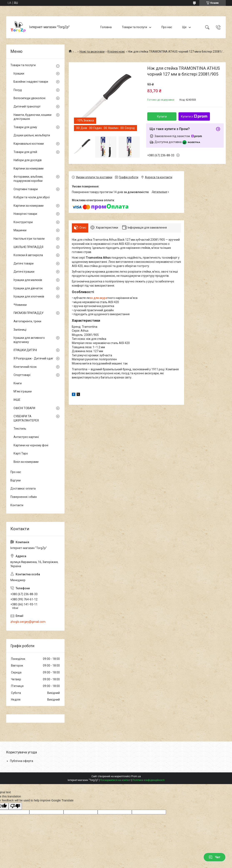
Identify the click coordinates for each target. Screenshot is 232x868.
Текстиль (20, 429)
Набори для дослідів (28, 160)
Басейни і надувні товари (31, 82)
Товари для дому (25, 127)
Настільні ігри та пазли (29, 239)
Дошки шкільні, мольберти (32, 135)
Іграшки (19, 73)
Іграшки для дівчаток (28, 288)
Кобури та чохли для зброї (32, 197)
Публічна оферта (22, 761)
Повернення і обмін (24, 497)
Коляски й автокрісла (28, 255)
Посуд (18, 90)
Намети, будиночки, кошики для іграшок (32, 117)
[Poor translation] (15, 806)
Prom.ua (136, 776)
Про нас (167, 27)
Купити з (194, 116)
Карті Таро (21, 453)
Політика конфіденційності (149, 780)
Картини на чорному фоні (31, 445)
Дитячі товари (24, 263)
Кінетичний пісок (25, 367)
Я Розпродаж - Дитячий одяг (33, 358)
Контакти (17, 505)
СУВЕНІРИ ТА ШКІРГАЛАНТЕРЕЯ (26, 418)
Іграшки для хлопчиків (29, 296)
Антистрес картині (26, 437)
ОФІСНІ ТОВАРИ (24, 408)
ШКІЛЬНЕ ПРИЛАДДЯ (28, 247)
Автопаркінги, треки (27, 321)
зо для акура (99, 298)
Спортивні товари (26, 189)
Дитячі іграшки (24, 272)
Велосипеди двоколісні (29, 98)
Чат (215, 857)
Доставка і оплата (23, 488)
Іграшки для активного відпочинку (29, 340)
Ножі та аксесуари (92, 52)
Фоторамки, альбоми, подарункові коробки (28, 179)
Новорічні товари (25, 214)
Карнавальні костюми (29, 144)
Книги (18, 383)
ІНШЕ (17, 400)
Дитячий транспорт (27, 106)
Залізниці (20, 330)
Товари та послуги (134, 27)
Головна (106, 27)
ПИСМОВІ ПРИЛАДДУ (29, 313)
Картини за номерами (29, 168)
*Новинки (20, 305)
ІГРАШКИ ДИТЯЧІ (25, 350)
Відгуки (16, 480)
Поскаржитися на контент (115, 780)
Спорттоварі (22, 375)
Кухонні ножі (116, 52)
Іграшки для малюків (28, 280)
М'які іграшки (23, 391)
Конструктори (23, 222)
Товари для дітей (25, 152)
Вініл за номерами (26, 462)
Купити (162, 116)
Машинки (20, 230)
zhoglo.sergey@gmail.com (28, 622)
